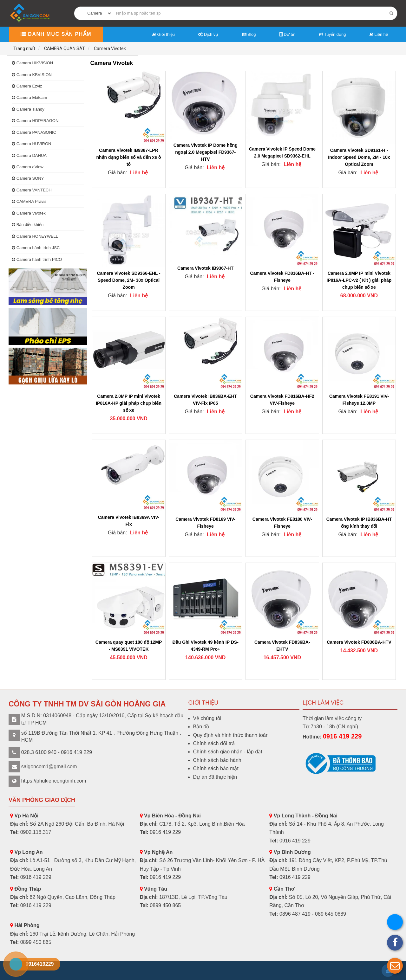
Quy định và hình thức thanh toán (231, 735)
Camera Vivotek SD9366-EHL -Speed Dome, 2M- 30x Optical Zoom (128, 280)
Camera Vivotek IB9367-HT (205, 268)
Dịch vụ (208, 34)
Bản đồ (201, 727)
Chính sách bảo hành (217, 760)
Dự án (287, 34)
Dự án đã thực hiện (215, 777)
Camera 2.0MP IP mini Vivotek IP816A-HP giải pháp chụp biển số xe (129, 403)
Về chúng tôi (207, 718)
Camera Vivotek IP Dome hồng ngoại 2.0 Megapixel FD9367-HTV (206, 152)
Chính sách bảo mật (216, 768)
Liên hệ (379, 34)
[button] (395, 966)
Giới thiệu (164, 34)
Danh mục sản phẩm (56, 34)
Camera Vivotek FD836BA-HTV (359, 642)
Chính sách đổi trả (214, 743)
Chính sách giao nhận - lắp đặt (228, 752)
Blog (249, 34)
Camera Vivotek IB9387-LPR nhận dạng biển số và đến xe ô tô (129, 157)
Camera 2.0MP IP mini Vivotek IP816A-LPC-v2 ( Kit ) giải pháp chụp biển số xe (359, 280)
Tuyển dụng (332, 34)
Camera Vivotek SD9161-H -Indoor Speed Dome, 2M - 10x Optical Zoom (359, 157)
